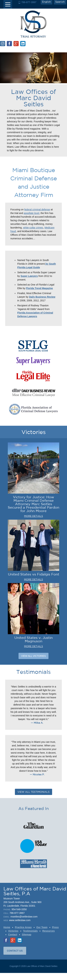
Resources (48, 931)
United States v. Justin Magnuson (33, 639)
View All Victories (33, 656)
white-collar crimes (33, 228)
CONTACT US (15, 951)
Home (7, 927)
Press (55, 927)
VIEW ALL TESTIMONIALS (33, 792)
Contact (13, 935)
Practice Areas (23, 927)
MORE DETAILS (33, 516)
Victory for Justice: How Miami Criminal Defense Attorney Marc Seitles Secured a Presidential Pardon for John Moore (33, 504)
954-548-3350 (19, 909)
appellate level (32, 213)
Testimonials (30, 931)
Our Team (42, 927)
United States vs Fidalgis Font (34, 574)
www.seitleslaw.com (20, 920)
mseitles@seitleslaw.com (24, 917)
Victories (13, 931)
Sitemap (26, 935)
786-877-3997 (29, 2)
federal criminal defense (37, 210)
